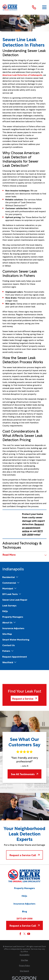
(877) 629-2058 (24, 918)
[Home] (10, 7)
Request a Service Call (24, 855)
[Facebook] (20, 934)
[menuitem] (9, 577)
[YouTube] (29, 934)
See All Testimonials (25, 774)
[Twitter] (24, 934)
